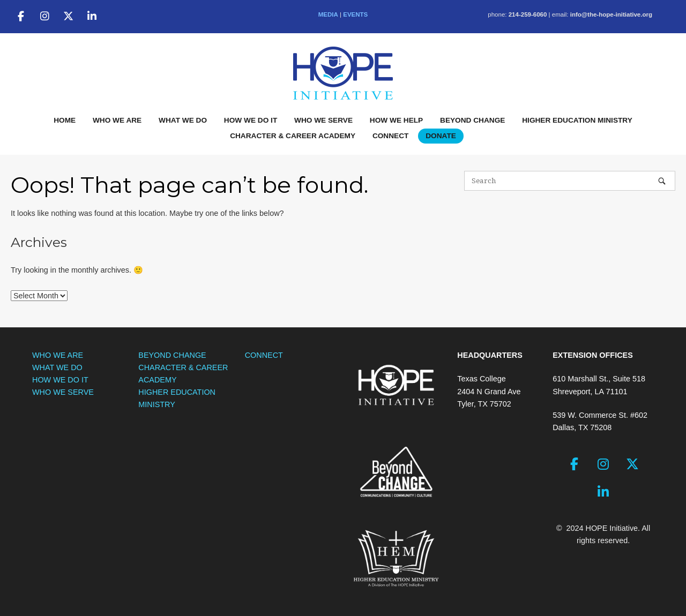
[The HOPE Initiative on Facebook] (21, 17)
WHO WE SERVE (323, 120)
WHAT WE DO (183, 120)
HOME (65, 120)
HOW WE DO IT (251, 120)
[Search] (662, 181)
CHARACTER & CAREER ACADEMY (293, 136)
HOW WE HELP (396, 120)
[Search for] (570, 181)
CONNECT (391, 136)
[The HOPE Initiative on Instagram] (44, 17)
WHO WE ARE (117, 120)
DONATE (441, 136)
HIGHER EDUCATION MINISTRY (577, 120)
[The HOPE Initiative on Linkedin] (92, 17)
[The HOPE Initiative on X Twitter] (68, 17)
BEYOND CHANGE (472, 120)
